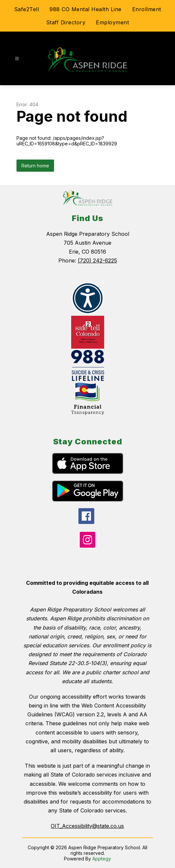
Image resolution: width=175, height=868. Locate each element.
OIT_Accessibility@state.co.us (87, 826)
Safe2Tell (27, 9)
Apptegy (102, 859)
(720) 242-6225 (97, 260)
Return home (35, 166)
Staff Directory (66, 22)
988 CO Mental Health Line (86, 9)
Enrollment (147, 9)
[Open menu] (17, 59)
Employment (112, 22)
